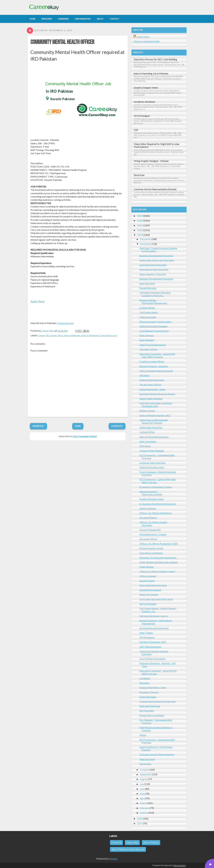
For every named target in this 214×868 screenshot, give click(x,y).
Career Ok (44, 335)
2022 (140, 221)
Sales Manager (147, 340)
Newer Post (38, 426)
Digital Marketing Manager (154, 326)
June (142, 789)
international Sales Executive (154, 269)
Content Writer (147, 308)
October (144, 770)
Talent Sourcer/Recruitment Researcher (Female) (154, 421)
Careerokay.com (65, 323)
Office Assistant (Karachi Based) (156, 371)
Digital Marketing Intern (152, 380)
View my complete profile (147, 41)
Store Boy (144, 683)
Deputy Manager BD (150, 530)
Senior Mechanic (148, 697)
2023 (140, 216)
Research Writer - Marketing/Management (153, 302)
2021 (140, 225)
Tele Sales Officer (148, 349)
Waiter (143, 735)
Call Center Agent (148, 312)
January (144, 813)
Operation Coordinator (151, 553)
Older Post (117, 426)
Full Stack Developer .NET (153, 642)
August (144, 779)
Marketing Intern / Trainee (153, 534)
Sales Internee (146, 335)
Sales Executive (147, 283)
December (145, 239)
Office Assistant (148, 576)
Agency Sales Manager (151, 398)
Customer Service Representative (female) (155, 189)
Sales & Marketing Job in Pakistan (151, 73)
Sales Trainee (146, 633)
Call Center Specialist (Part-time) (156, 599)
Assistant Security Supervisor (154, 628)
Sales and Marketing (150, 706)
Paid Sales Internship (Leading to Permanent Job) (156, 405)
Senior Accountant (149, 594)
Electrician (139, 175)
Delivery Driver (147, 411)
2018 (140, 819)
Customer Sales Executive (152, 463)
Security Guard (147, 581)
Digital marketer (148, 508)
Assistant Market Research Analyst (157, 394)
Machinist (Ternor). (149, 692)
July (142, 784)
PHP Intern (145, 446)
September (146, 774)
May (142, 794)
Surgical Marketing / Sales (153, 687)
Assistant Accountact (150, 590)
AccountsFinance (148, 517)
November (146, 244)
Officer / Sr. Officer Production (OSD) (159, 543)
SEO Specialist (147, 711)
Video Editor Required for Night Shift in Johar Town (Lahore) (157, 145)
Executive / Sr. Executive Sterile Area (158, 557)
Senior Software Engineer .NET (155, 415)
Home (78, 426)
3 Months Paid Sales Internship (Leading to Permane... (155, 294)
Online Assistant (148, 317)
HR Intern (144, 375)
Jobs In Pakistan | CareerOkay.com (99, 335)
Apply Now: (38, 301)
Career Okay (56, 335)
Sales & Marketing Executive (154, 437)
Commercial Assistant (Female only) (158, 701)
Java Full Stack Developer (152, 659)
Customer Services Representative (157, 754)
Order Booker (147, 567)
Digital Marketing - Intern (153, 389)
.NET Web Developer (150, 647)
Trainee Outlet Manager (152, 450)
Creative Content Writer (152, 361)
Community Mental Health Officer (62, 42)
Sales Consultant (148, 441)
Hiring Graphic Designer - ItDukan (151, 161)
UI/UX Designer (142, 116)
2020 (140, 230)
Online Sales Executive (151, 427)
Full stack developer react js (154, 616)
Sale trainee (145, 764)
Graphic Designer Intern (146, 88)
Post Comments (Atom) (85, 436)
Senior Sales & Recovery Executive (157, 260)
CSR (136, 130)
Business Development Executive (156, 256)
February (145, 808)
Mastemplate (180, 865)
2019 (140, 235)
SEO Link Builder (148, 604)
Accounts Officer (148, 539)
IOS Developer (147, 637)
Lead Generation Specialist (153, 265)
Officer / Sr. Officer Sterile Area (155, 513)
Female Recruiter (148, 288)
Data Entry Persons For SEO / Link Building (155, 59)
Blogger (113, 859)
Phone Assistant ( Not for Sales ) (156, 322)
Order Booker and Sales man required (158, 562)
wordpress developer (144, 102)
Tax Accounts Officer (150, 385)
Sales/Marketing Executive (153, 585)
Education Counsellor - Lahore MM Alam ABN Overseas (157, 355)
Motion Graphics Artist (151, 548)
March (143, 803)
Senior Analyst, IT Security (153, 274)
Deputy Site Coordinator (152, 715)
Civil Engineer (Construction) (154, 331)
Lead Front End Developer (153, 345)
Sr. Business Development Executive (158, 504)
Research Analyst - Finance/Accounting (151, 493)
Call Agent (145, 678)
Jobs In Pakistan (72, 335)
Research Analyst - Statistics (154, 366)
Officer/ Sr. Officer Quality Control (157, 571)
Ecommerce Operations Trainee (156, 487)
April (143, 798)
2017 (140, 823)
